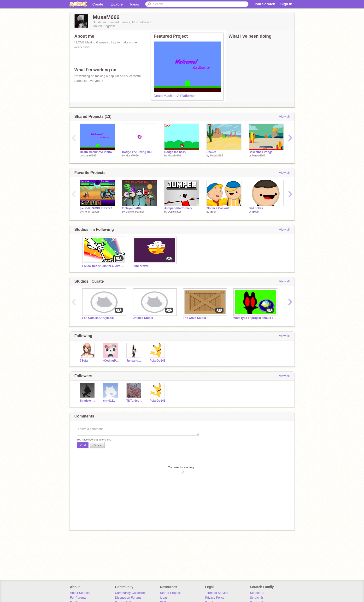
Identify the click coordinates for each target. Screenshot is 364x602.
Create (98, 4)
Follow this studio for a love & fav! (104, 266)
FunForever (141, 266)
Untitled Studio (143, 318)
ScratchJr (256, 598)
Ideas (135, 4)
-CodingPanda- (111, 361)
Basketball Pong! (260, 152)
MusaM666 (90, 155)
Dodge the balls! (175, 152)
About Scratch (80, 593)
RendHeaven (91, 212)
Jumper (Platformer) (178, 208)
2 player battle (132, 208)
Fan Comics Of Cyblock (98, 318)
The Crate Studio (194, 318)
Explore (117, 4)
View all (284, 116)
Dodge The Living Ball (137, 152)
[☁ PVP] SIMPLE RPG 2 (96, 208)
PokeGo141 (157, 361)
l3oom (214, 212)
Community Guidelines (131, 593)
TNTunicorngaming (134, 401)
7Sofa (84, 361)
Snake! (211, 152)
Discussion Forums (128, 598)
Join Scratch (264, 4)
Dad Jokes (256, 208)
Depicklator (174, 212)
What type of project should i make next (255, 318)
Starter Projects (171, 593)
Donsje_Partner (135, 212)
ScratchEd (257, 593)
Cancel (97, 445)
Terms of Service (217, 593)
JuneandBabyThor (134, 361)
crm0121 (109, 401)
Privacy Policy (215, 598)
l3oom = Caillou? (218, 208)
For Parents (78, 598)
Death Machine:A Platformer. (175, 96)
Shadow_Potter (88, 401)
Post (83, 445)
